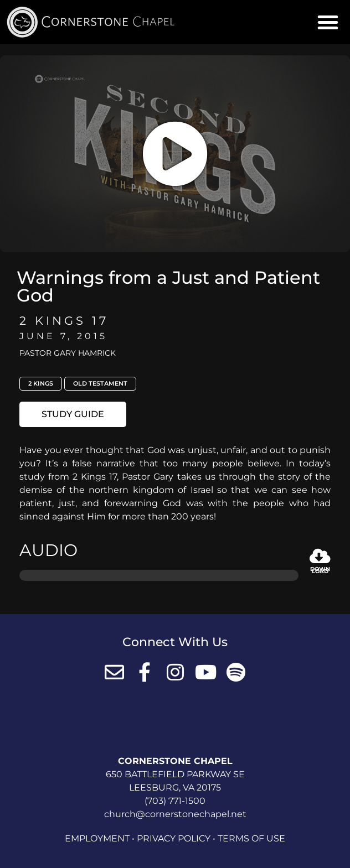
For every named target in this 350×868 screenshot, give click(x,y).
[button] (328, 22)
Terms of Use (251, 838)
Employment (97, 838)
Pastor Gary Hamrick (68, 353)
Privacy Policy (174, 838)
